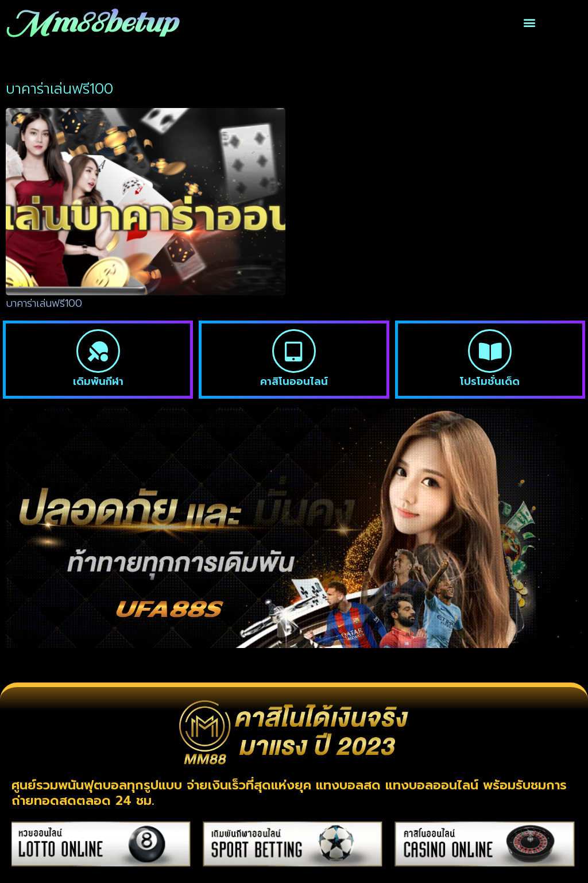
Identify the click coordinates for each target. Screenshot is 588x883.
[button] (529, 23)
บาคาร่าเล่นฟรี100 (44, 303)
